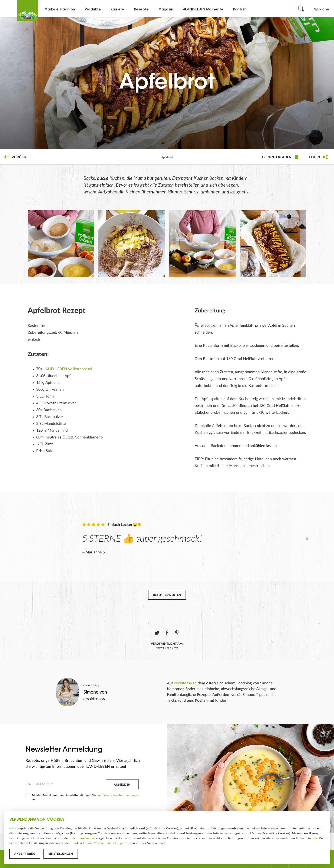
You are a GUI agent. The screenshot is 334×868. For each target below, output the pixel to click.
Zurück (15, 157)
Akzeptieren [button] (25, 854)
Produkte (93, 10)
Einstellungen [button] (61, 854)
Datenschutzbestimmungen (121, 795)
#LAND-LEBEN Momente (203, 10)
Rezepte (141, 10)
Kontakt (240, 10)
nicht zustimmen (83, 838)
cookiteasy (91, 685)
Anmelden (122, 785)
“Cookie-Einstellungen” (110, 843)
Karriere (117, 10)
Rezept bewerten (167, 595)
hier (314, 838)
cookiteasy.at (185, 683)
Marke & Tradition (60, 10)
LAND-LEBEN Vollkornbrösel (68, 369)
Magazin (166, 10)
